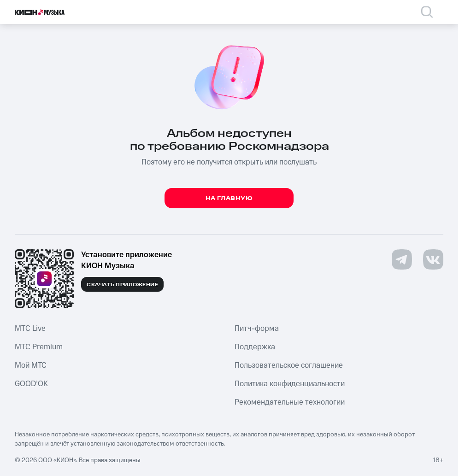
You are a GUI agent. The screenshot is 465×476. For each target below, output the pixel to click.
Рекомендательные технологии (290, 402)
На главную (229, 198)
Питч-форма (257, 329)
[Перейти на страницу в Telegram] (402, 259)
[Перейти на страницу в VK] (433, 259)
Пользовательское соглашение (289, 365)
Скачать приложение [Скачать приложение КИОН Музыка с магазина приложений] (122, 285)
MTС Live (30, 329)
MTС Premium (39, 347)
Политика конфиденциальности (290, 384)
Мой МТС (31, 365)
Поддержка (255, 347)
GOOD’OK (31, 384)
